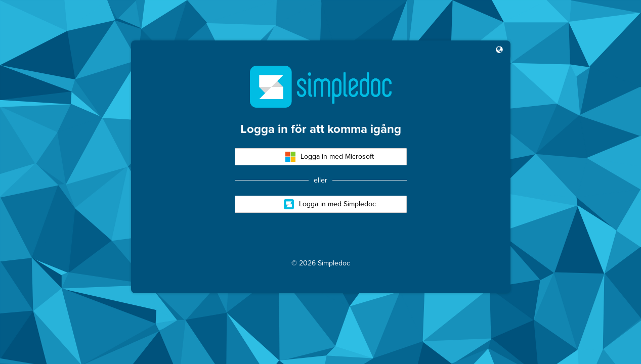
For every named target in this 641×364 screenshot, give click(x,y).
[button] (499, 51)
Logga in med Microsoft (330, 157)
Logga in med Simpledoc (330, 204)
